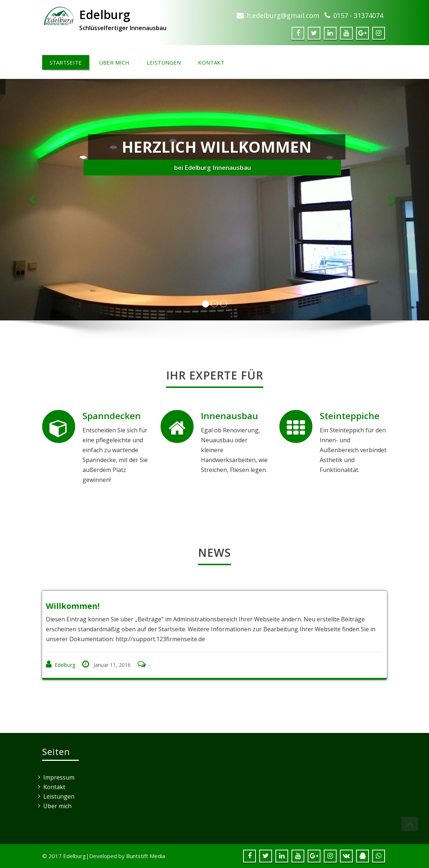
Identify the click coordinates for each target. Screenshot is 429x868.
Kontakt (211, 62)
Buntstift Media (146, 856)
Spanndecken (112, 416)
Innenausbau (230, 416)
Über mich (114, 62)
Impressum (59, 777)
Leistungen (164, 62)
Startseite (66, 62)
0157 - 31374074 (358, 15)
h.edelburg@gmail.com (283, 15)
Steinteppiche (350, 416)
